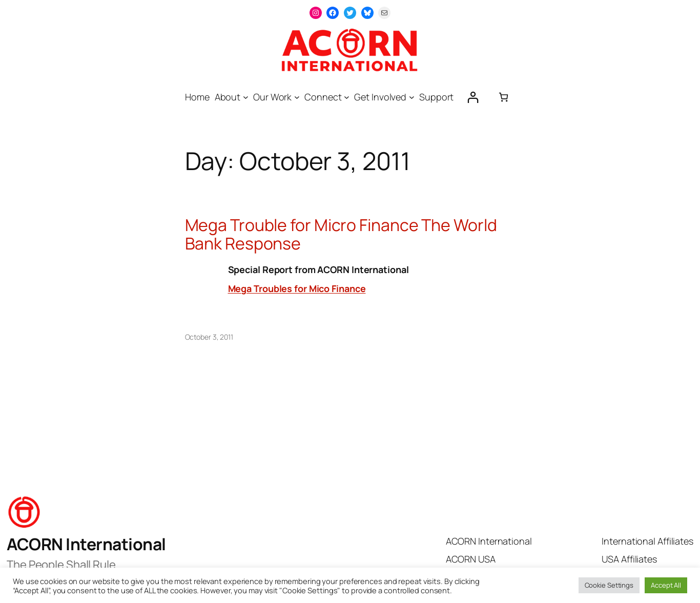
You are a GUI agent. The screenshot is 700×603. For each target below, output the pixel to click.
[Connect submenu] (347, 97)
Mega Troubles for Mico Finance (297, 288)
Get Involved (380, 97)
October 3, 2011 (209, 337)
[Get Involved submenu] (412, 97)
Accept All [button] (666, 585)
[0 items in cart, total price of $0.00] (503, 97)
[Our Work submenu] (297, 97)
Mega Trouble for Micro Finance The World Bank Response (341, 234)
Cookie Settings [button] (609, 585)
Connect (323, 97)
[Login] (473, 97)
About (228, 97)
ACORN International (86, 544)
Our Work (272, 97)
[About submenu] (246, 97)
